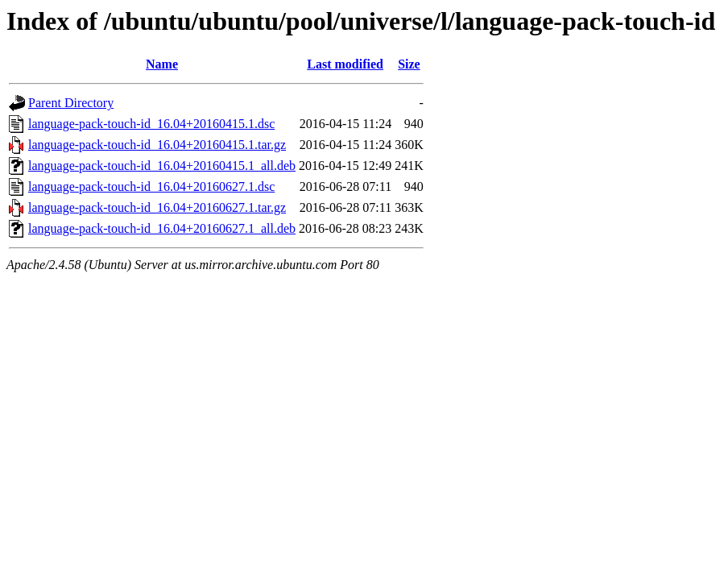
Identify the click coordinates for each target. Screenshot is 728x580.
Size (409, 64)
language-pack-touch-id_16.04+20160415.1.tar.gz (157, 145)
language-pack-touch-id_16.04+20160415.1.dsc (151, 124)
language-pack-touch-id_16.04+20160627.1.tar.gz (157, 207)
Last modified (345, 64)
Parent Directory (71, 103)
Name (162, 64)
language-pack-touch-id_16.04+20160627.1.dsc (151, 186)
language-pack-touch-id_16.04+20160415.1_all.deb (162, 166)
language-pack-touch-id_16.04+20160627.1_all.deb (162, 228)
